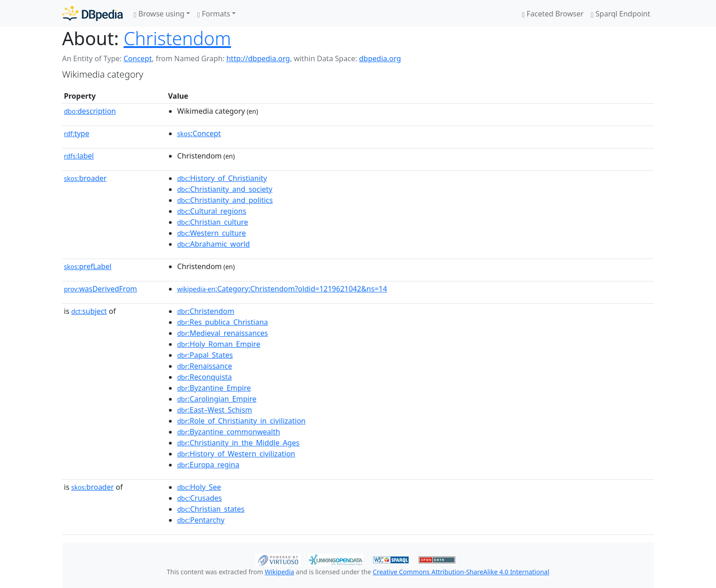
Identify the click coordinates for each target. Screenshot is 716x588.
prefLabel (88, 266)
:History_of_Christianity (222, 178)
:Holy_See (199, 487)
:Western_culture (212, 233)
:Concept (199, 133)
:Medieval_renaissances (223, 333)
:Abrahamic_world (213, 244)
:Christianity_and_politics (225, 200)
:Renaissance (205, 366)
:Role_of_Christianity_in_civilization (241, 421)
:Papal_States (205, 355)
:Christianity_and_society (225, 189)
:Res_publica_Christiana (223, 322)
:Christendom (206, 311)
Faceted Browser (553, 14)
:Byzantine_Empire (214, 388)
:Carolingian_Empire (217, 399)
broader (85, 178)
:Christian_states (211, 509)
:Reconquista (205, 377)
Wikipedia (279, 572)
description (90, 111)
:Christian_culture (213, 222)
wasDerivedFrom (100, 289)
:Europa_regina (208, 465)
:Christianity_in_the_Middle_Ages (238, 443)
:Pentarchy (201, 520)
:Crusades (200, 498)
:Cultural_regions (212, 211)
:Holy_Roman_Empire (219, 344)
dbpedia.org (380, 58)
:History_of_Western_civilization (236, 454)
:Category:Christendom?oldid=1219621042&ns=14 (282, 289)
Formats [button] (214, 14)
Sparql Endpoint (621, 14)
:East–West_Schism (215, 410)
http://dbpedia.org (258, 58)
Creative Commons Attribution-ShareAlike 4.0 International (461, 572)
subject (89, 311)
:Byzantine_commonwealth (229, 432)
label (79, 156)
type (77, 133)
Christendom (177, 38)
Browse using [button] (159, 14)
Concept (137, 58)
